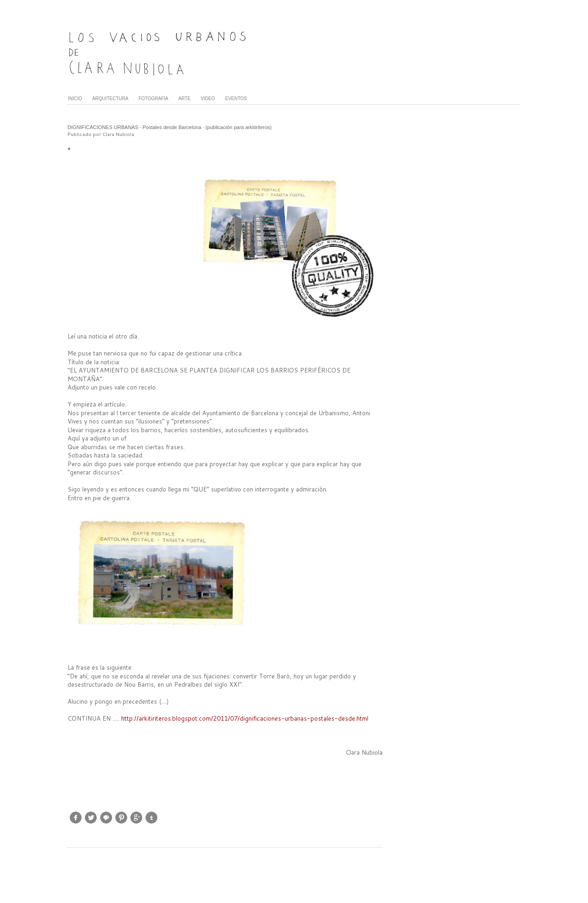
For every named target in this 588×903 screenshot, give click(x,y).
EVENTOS (236, 99)
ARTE (184, 99)
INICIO (75, 99)
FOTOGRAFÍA (153, 99)
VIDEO (208, 99)
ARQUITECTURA (110, 99)
